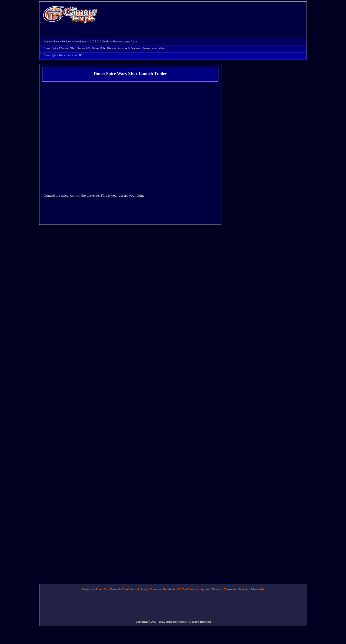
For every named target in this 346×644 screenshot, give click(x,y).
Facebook (169, 589)
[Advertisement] (205, 15)
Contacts (155, 589)
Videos (162, 48)
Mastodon (230, 589)
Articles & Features (129, 48)
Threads (216, 589)
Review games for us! (126, 41)
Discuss (111, 48)
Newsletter (80, 41)
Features (88, 589)
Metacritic (258, 589)
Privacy (143, 589)
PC (80, 55)
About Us (101, 589)
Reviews (66, 41)
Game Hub (98, 48)
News (56, 41)
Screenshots (149, 48)
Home (70, 14)
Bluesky (244, 589)
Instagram (202, 589)
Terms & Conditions (123, 589)
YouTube (188, 589)
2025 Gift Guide (100, 41)
